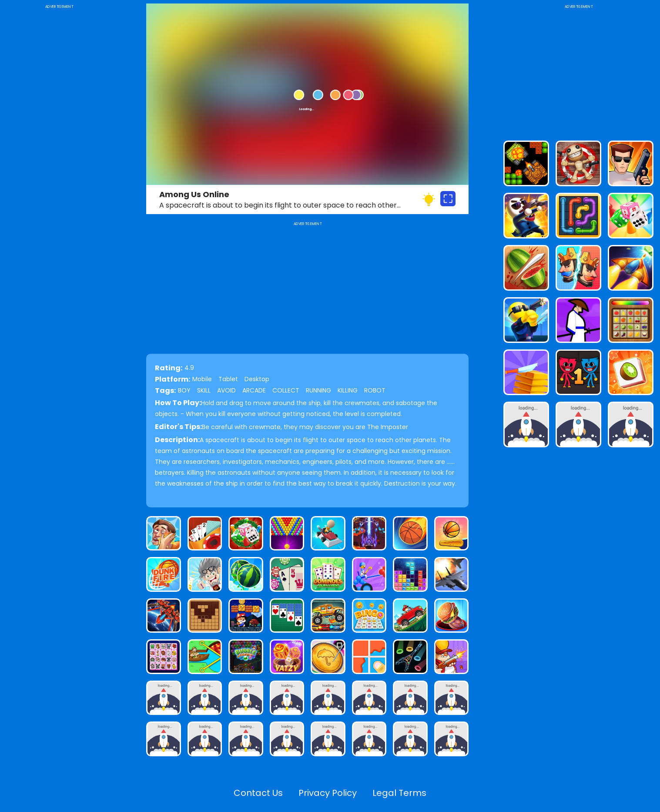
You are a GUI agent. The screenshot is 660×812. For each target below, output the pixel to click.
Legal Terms (399, 793)
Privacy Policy (328, 793)
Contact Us (258, 793)
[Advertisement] (59, 141)
